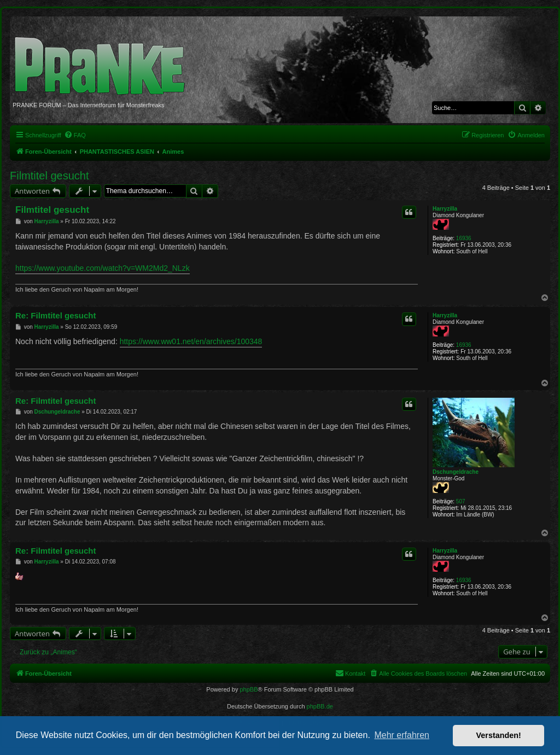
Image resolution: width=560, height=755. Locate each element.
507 (461, 501)
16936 (464, 238)
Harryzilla (445, 209)
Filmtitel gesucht (49, 176)
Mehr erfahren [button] (402, 735)
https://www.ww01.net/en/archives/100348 (191, 341)
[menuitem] (75, 135)
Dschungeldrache (456, 472)
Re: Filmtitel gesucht (56, 315)
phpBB (249, 689)
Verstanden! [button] (499, 735)
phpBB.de (320, 706)
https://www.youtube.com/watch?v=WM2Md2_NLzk (103, 268)
